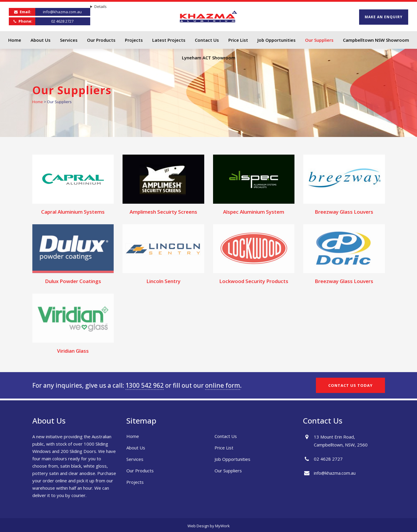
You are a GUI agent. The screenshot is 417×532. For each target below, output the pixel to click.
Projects (135, 482)
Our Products (140, 471)
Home (38, 102)
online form (223, 385)
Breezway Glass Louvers (344, 212)
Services (135, 459)
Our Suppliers (228, 471)
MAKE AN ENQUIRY (384, 17)
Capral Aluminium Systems (73, 212)
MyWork (222, 526)
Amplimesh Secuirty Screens (163, 212)
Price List (224, 448)
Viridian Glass (73, 351)
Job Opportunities (232, 459)
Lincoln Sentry (163, 281)
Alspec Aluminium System (254, 212)
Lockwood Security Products (254, 281)
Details (101, 6)
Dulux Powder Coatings (73, 281)
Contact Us (226, 436)
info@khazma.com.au (62, 12)
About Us (136, 448)
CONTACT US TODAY (350, 385)
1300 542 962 (145, 385)
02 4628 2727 (62, 21)
